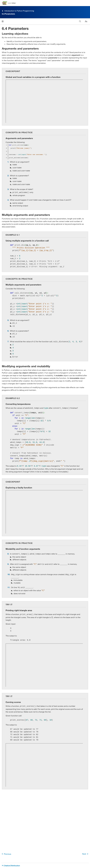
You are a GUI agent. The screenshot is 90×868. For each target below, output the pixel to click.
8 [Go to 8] (8, 549)
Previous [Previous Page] (6, 854)
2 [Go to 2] (8, 175)
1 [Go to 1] (8, 162)
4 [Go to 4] (8, 198)
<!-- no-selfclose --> (44, 101)
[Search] (80, 21)
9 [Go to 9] (8, 559)
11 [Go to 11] (9, 582)
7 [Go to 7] (8, 338)
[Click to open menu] (3, 21)
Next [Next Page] (86, 854)
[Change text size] (86, 21)
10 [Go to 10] (9, 569)
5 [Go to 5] (8, 318)
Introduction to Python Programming (18, 11)
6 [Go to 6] (8, 328)
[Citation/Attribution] (45, 866)
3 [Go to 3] (8, 188)
